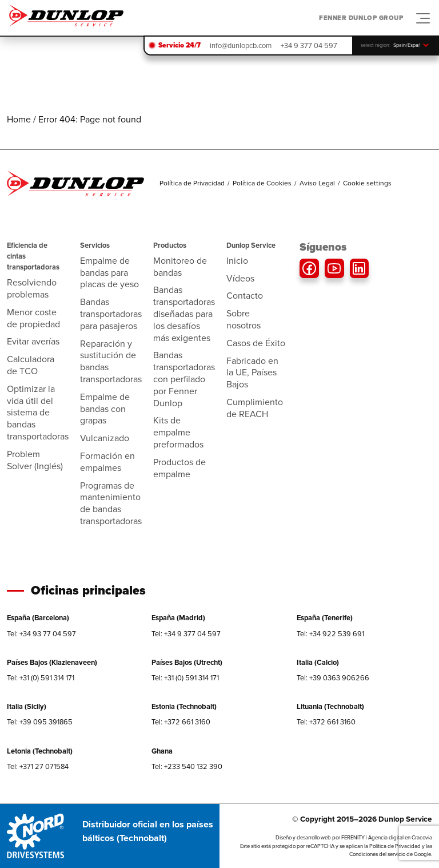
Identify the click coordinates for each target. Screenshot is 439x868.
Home (19, 119)
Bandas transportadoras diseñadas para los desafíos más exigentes (184, 314)
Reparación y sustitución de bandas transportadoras (111, 361)
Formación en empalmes (107, 462)
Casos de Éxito (256, 343)
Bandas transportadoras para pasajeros (111, 314)
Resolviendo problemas (32, 288)
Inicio (237, 261)
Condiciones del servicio (377, 854)
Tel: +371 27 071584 (38, 766)
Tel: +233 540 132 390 (187, 766)
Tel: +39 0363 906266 (333, 678)
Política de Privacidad (192, 183)
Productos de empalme (179, 468)
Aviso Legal (317, 183)
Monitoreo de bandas (180, 267)
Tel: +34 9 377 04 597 (186, 634)
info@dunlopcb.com (241, 45)
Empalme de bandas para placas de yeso (109, 273)
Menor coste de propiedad (33, 318)
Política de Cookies (262, 183)
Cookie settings (367, 183)
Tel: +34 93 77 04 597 (41, 634)
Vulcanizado (105, 438)
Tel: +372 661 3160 (181, 722)
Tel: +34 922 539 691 (330, 634)
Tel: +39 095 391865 (40, 722)
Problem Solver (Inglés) (35, 460)
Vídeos (240, 278)
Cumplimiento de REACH (255, 408)
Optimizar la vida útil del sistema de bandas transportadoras (38, 413)
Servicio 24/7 (179, 45)
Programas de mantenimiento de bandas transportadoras (111, 503)
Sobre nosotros (244, 319)
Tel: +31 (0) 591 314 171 (41, 678)
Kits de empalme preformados (178, 432)
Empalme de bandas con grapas (105, 409)
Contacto (245, 296)
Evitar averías (33, 341)
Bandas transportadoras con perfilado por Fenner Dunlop (184, 379)
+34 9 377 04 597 (309, 45)
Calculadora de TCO (31, 365)
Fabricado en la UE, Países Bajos (252, 373)
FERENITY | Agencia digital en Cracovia (387, 838)
